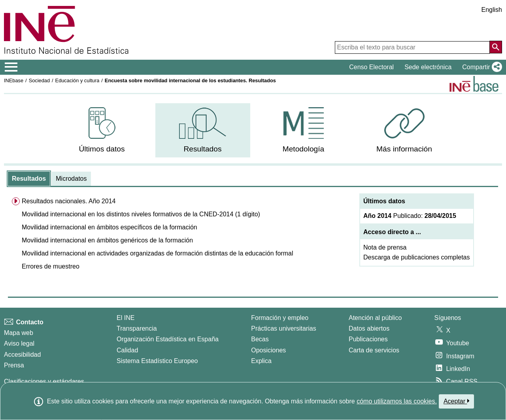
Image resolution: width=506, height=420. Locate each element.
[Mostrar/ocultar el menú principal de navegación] (11, 67)
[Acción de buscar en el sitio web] (496, 47)
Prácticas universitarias (284, 328)
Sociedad (39, 80)
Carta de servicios (374, 350)
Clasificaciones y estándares (44, 381)
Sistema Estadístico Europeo (157, 361)
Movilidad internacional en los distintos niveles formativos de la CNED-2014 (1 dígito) (141, 214)
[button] (481, 67)
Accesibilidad (22, 355)
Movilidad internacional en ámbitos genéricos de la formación (107, 240)
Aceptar (456, 401)
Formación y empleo (280, 318)
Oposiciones (268, 350)
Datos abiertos (369, 328)
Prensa (14, 365)
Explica (261, 361)
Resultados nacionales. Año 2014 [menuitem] (69, 201)
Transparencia (137, 328)
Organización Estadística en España (168, 339)
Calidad (127, 350)
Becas (260, 339)
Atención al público (375, 318)
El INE (126, 318)
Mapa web (19, 333)
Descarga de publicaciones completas (416, 257)
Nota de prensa (385, 247)
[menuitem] (102, 130)
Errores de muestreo (51, 266)
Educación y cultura (77, 80)
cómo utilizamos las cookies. (397, 401)
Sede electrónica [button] (428, 67)
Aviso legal (19, 343)
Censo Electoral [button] (371, 67)
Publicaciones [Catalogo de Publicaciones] (368, 339)
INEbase (14, 80)
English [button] (492, 10)
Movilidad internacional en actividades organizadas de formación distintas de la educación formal (158, 253)
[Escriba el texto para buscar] (412, 47)
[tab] (29, 179)
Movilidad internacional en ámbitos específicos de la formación (110, 227)
